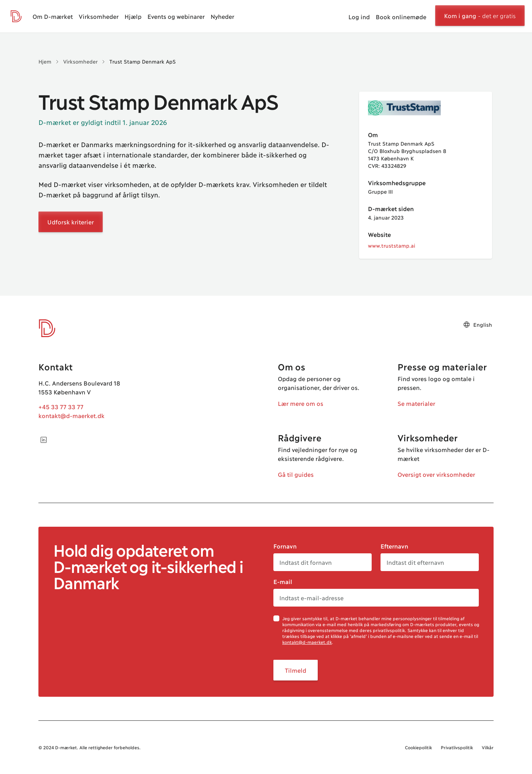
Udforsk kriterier (71, 222)
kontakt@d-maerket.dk (71, 415)
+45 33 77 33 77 (61, 406)
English (478, 325)
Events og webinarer (176, 16)
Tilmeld (296, 670)
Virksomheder (99, 16)
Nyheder (222, 16)
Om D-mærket (53, 16)
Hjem (45, 61)
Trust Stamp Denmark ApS (143, 61)
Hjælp (133, 16)
